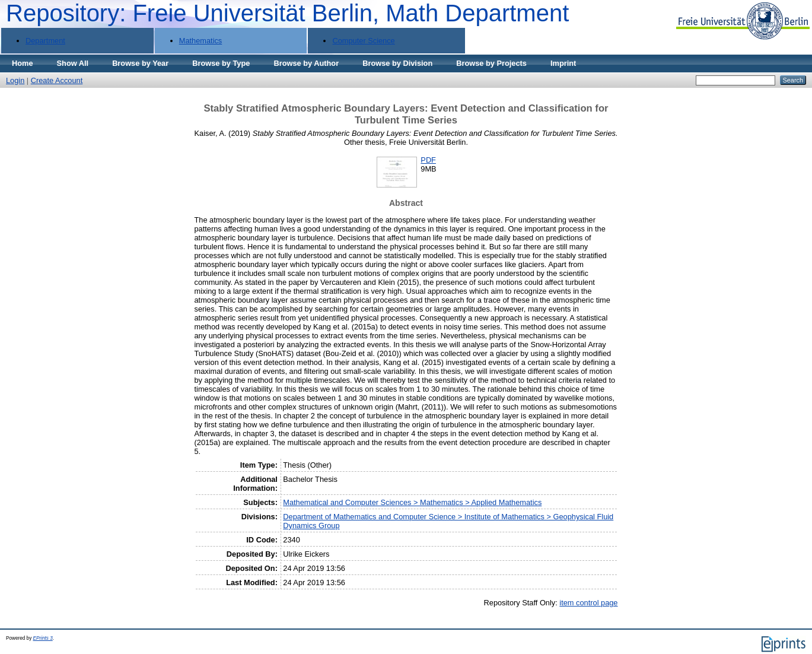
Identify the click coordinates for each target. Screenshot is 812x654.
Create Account (57, 80)
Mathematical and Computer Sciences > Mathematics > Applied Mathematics (412, 502)
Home (23, 63)
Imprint (563, 63)
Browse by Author (306, 63)
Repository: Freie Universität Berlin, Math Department (287, 13)
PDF (428, 160)
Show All (73, 63)
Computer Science (363, 41)
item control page (588, 603)
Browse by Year (140, 63)
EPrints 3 (43, 638)
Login (15, 80)
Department (45, 41)
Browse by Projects (491, 63)
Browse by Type (221, 63)
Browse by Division (397, 63)
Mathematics (201, 41)
